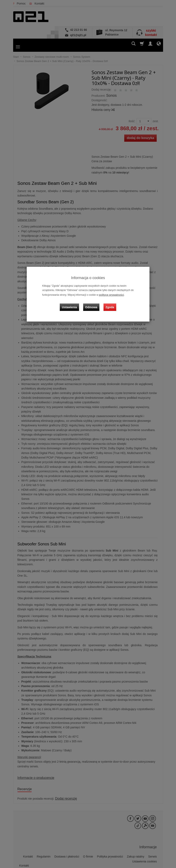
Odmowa (92, 304)
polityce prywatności (110, 294)
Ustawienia (72, 304)
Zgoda (109, 304)
